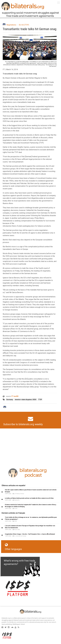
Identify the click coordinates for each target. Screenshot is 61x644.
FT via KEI (15, 396)
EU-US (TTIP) (24, 25)
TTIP (40, 400)
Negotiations (11, 25)
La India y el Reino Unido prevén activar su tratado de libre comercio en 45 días (29, 498)
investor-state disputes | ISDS (26, 400)
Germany (10, 400)
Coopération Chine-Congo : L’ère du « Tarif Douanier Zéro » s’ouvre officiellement (30, 534)
